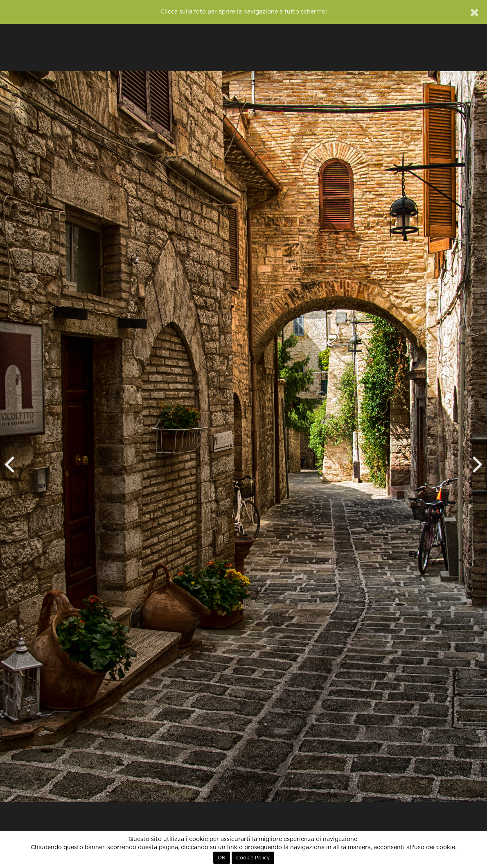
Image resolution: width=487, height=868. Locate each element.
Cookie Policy (253, 858)
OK (222, 858)
